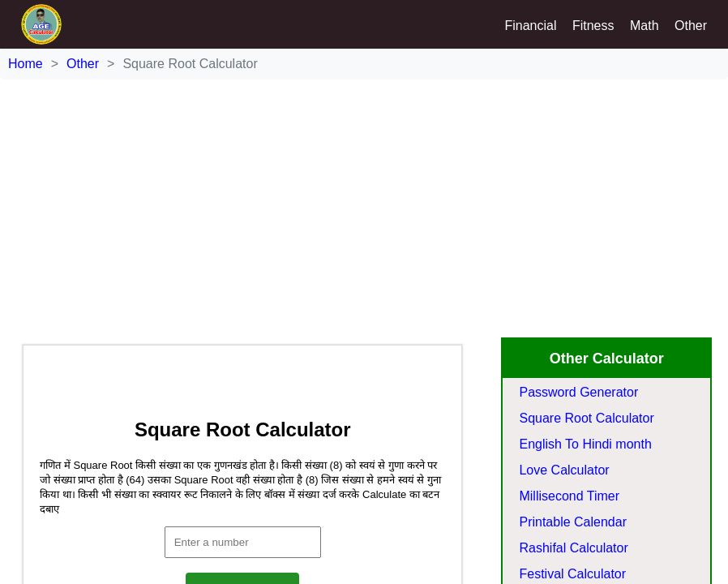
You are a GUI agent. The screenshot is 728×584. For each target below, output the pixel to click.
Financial (530, 26)
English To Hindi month (585, 444)
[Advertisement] (364, 193)
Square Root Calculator (586, 418)
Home (26, 64)
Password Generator (578, 392)
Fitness (593, 26)
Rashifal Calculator (573, 548)
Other (691, 26)
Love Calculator (564, 470)
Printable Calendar (573, 522)
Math (644, 26)
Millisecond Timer (569, 496)
